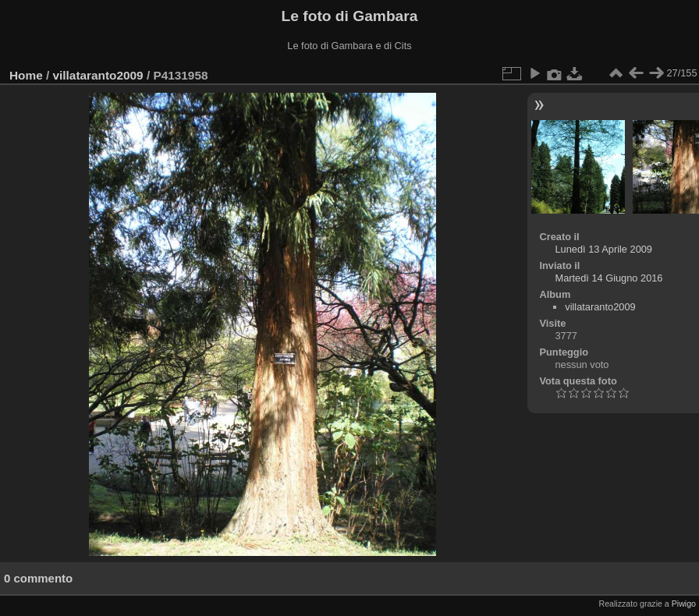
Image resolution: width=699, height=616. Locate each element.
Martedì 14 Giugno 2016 (609, 278)
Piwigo (684, 604)
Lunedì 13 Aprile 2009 (603, 249)
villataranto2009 (98, 75)
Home (26, 75)
